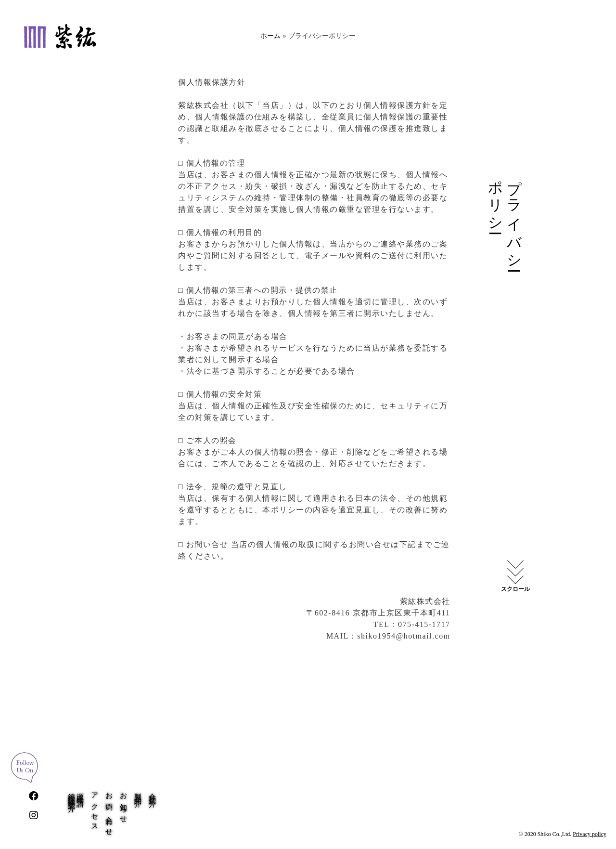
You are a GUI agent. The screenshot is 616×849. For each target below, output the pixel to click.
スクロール (515, 589)
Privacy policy (590, 834)
